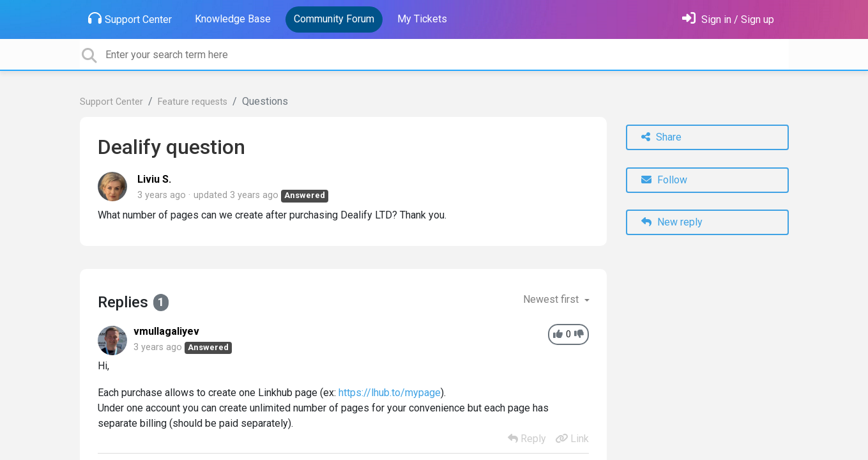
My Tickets (422, 19)
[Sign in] (728, 19)
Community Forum (334, 19)
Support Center (130, 19)
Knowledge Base (233, 19)
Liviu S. (154, 179)
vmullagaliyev (166, 331)
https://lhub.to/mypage (390, 393)
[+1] (558, 334)
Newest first (552, 299)
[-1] (579, 334)
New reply (672, 222)
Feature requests (193, 102)
